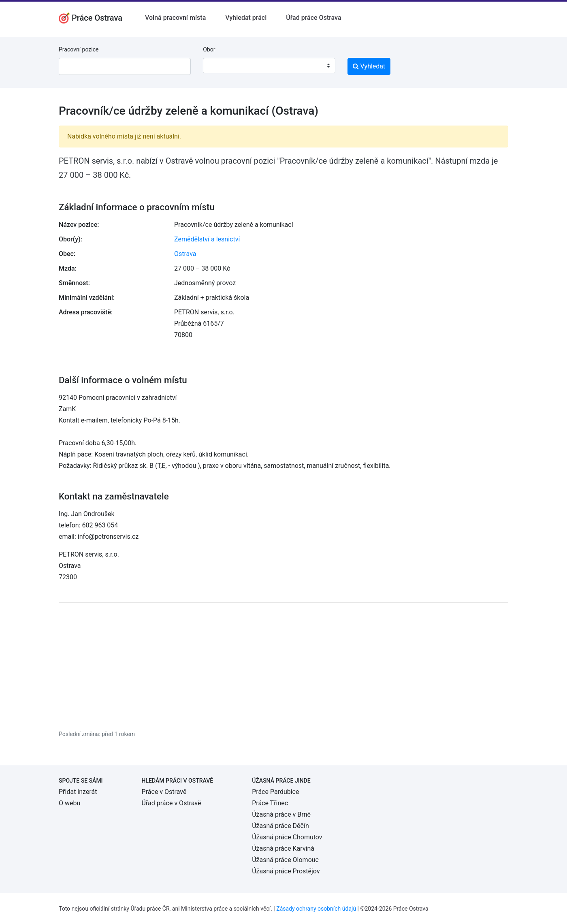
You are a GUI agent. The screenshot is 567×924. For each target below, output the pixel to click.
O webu (69, 803)
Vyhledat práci (246, 18)
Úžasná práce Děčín (280, 826)
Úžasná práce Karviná (283, 848)
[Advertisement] (283, 666)
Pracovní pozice (79, 49)
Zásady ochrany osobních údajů (316, 909)
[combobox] (269, 66)
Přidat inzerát (78, 792)
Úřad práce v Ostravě (172, 803)
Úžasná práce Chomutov (287, 837)
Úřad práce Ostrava (313, 18)
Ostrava (185, 254)
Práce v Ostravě (164, 792)
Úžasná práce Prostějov (286, 871)
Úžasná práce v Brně (281, 814)
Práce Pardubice (275, 792)
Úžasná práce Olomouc (285, 860)
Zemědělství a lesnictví (207, 239)
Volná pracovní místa (175, 18)
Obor (209, 49)
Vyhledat (369, 66)
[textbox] (220, 66)
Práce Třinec (270, 803)
